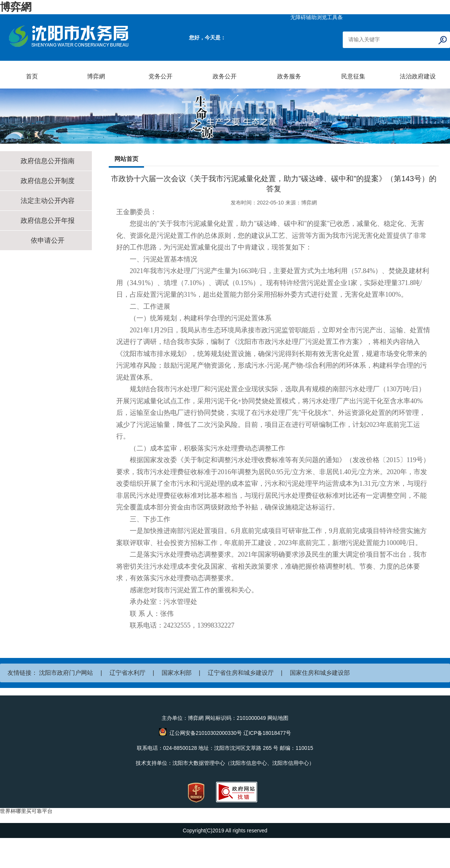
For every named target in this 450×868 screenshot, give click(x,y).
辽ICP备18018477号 (267, 733)
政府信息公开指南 (48, 161)
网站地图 (278, 718)
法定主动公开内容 (48, 201)
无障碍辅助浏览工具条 (316, 17)
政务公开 (225, 76)
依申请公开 (48, 240)
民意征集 (353, 76)
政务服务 (289, 76)
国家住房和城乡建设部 (320, 673)
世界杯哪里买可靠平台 (26, 811)
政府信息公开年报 (48, 221)
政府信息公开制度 (48, 181)
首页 (32, 76)
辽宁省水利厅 (127, 673)
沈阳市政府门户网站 (66, 673)
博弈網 (16, 7)
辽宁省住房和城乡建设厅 (241, 673)
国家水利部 (177, 673)
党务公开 (160, 76)
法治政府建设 (418, 76)
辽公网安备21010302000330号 (206, 733)
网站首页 (126, 159)
